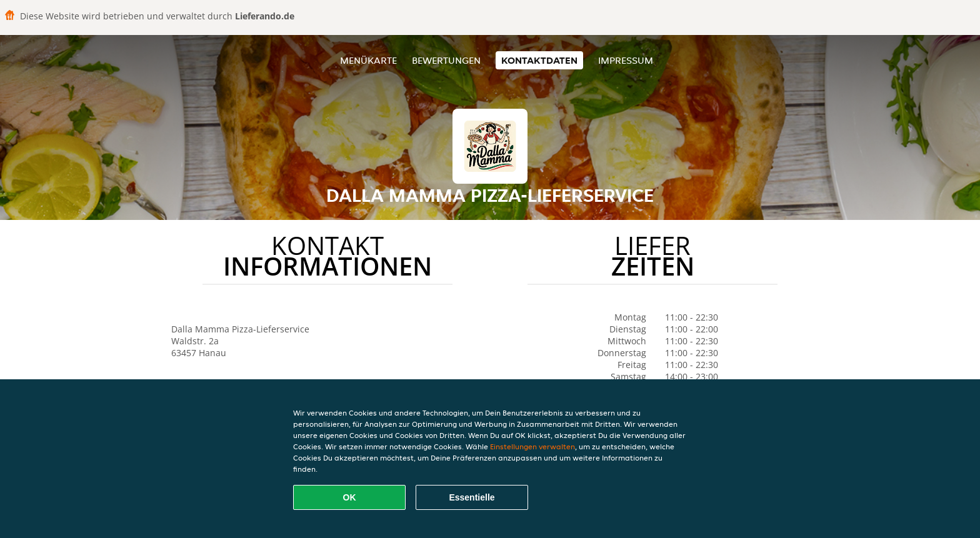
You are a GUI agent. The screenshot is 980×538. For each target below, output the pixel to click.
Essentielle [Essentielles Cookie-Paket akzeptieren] (472, 497)
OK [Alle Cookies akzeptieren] (350, 497)
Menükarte (368, 60)
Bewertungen (446, 60)
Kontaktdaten (539, 60)
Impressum (626, 60)
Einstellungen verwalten (532, 446)
